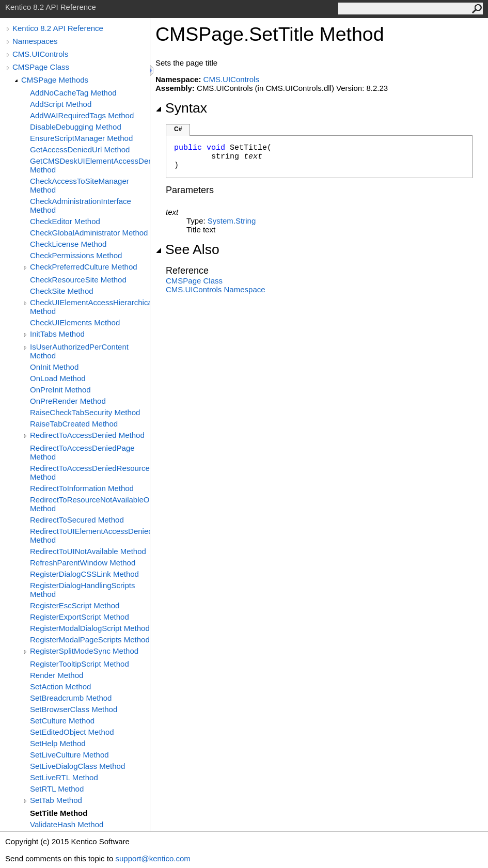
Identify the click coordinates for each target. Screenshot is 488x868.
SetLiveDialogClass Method (77, 766)
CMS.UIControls (40, 54)
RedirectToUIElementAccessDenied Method (90, 535)
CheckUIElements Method (75, 322)
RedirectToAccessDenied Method (87, 435)
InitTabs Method (57, 334)
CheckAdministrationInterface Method (81, 206)
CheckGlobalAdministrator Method (89, 233)
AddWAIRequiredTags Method (82, 115)
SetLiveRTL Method (64, 777)
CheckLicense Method (68, 244)
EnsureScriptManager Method (81, 138)
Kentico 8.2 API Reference (58, 28)
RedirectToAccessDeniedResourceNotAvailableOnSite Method (90, 472)
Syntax (181, 108)
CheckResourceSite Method (78, 280)
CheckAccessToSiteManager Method (80, 185)
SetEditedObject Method (72, 732)
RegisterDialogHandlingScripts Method (82, 590)
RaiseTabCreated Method (74, 424)
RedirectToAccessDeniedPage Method (82, 452)
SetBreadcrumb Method (71, 698)
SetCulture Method (62, 721)
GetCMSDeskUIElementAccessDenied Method (90, 165)
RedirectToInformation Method (82, 488)
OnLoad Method (58, 378)
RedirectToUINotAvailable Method (88, 551)
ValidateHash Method (67, 824)
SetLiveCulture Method (69, 755)
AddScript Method (61, 104)
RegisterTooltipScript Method (80, 664)
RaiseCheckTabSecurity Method (85, 412)
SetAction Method (60, 686)
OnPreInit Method (60, 390)
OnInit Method (54, 367)
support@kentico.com (153, 858)
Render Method (57, 675)
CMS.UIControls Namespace (216, 289)
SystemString (232, 221)
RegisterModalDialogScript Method (90, 628)
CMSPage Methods (55, 80)
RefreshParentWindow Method (83, 563)
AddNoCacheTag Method (73, 93)
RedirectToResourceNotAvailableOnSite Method (90, 504)
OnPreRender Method (68, 401)
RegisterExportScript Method (80, 617)
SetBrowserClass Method (74, 709)
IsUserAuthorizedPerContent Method (79, 351)
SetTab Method (56, 800)
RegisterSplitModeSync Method (84, 651)
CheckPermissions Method (76, 255)
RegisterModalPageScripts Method (90, 640)
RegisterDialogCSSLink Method (84, 574)
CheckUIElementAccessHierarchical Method (90, 307)
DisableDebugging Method (76, 127)
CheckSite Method (62, 291)
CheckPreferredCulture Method (84, 267)
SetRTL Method (57, 789)
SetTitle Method (59, 813)
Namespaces (35, 41)
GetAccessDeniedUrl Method (80, 149)
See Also (187, 249)
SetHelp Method (58, 743)
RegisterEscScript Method (75, 605)
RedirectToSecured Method (77, 520)
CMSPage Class (41, 67)
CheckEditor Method (65, 221)
